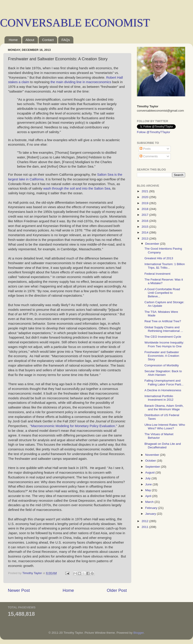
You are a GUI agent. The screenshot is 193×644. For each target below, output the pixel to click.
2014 (145, 232)
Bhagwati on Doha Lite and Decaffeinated (163, 446)
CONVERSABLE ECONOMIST (75, 23)
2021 (145, 191)
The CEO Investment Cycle (163, 337)
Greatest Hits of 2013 (159, 258)
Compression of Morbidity (162, 365)
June (149, 484)
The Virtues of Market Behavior (159, 436)
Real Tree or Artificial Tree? (163, 321)
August (150, 472)
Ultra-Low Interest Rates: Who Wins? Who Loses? (165, 427)
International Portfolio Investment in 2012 (159, 398)
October (151, 461)
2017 (145, 215)
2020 (145, 197)
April (149, 496)
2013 (145, 239)
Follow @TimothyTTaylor (154, 132)
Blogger (138, 633)
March (150, 502)
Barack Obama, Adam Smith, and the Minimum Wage (164, 407)
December (153, 244)
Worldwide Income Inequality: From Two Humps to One (164, 344)
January (151, 514)
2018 (145, 209)
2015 (145, 227)
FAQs (66, 40)
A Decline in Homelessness (163, 390)
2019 (145, 203)
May (148, 490)
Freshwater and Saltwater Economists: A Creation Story (162, 356)
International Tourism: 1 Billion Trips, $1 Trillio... (165, 266)
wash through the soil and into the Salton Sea (77, 188)
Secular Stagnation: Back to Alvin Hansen (163, 373)
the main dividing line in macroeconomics (81, 82)
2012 (145, 521)
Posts (145, 149)
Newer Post (19, 590)
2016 (145, 221)
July (148, 478)
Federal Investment (158, 274)
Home (13, 40)
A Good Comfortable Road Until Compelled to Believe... (162, 293)
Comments (149, 156)
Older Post (117, 590)
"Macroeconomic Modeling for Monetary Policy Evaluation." (73, 426)
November (153, 455)
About (30, 40)
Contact (48, 40)
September (153, 467)
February (152, 508)
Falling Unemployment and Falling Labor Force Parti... (164, 382)
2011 (145, 527)
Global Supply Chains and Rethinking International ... (164, 329)
